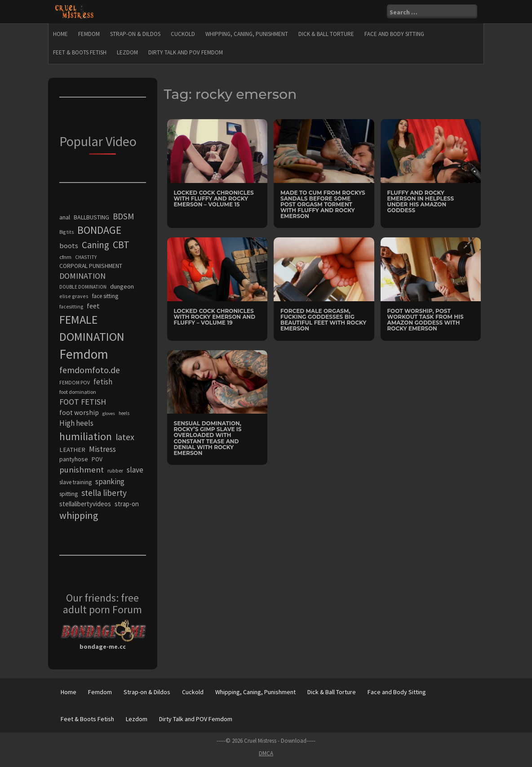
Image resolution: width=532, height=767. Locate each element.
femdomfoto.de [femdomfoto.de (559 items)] (90, 370)
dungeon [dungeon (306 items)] (122, 286)
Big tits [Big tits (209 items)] (66, 232)
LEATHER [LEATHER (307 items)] (72, 450)
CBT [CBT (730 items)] (121, 245)
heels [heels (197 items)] (124, 413)
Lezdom (127, 52)
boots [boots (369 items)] (69, 245)
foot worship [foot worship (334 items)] (79, 412)
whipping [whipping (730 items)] (79, 515)
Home (60, 34)
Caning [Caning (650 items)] (95, 245)
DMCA (266, 753)
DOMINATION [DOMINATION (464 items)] (82, 276)
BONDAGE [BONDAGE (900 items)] (99, 230)
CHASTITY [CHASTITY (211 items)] (86, 257)
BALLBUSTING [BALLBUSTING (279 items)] (91, 217)
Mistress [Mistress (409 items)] (102, 449)
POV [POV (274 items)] (97, 459)
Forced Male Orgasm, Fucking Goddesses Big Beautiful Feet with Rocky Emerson (323, 320)
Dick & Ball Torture (326, 34)
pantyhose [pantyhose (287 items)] (74, 459)
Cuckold (183, 34)
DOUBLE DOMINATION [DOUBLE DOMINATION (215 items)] (83, 287)
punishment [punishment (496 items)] (82, 470)
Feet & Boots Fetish (80, 52)
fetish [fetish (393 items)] (103, 382)
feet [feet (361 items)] (93, 306)
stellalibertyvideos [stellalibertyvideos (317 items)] (85, 504)
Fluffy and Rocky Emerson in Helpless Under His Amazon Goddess (421, 202)
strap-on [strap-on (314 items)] (127, 504)
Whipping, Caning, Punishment (247, 34)
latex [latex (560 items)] (125, 437)
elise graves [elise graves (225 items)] (74, 296)
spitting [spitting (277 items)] (69, 494)
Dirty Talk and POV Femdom (186, 52)
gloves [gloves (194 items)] (109, 413)
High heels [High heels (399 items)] (76, 423)
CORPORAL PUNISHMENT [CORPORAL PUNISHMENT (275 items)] (91, 266)
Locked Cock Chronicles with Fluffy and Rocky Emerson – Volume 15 (214, 198)
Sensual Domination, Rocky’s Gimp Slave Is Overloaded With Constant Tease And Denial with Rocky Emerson (208, 438)
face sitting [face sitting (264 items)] (105, 296)
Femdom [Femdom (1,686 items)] (84, 354)
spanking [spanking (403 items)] (110, 482)
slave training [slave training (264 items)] (75, 482)
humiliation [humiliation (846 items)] (86, 436)
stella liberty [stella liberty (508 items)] (104, 493)
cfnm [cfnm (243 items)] (65, 257)
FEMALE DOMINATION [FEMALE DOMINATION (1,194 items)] (92, 328)
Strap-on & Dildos (135, 34)
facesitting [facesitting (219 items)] (71, 307)
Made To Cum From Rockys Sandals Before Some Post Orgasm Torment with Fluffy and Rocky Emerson (323, 205)
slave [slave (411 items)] (135, 470)
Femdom (89, 34)
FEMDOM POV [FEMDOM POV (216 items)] (75, 383)
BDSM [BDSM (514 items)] (123, 216)
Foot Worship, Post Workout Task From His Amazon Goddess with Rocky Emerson (426, 320)
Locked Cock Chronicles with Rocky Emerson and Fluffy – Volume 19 (215, 317)
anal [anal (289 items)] (65, 217)
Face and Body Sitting (394, 34)
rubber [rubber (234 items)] (115, 470)
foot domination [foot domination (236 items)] (78, 392)
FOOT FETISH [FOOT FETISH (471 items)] (83, 402)
